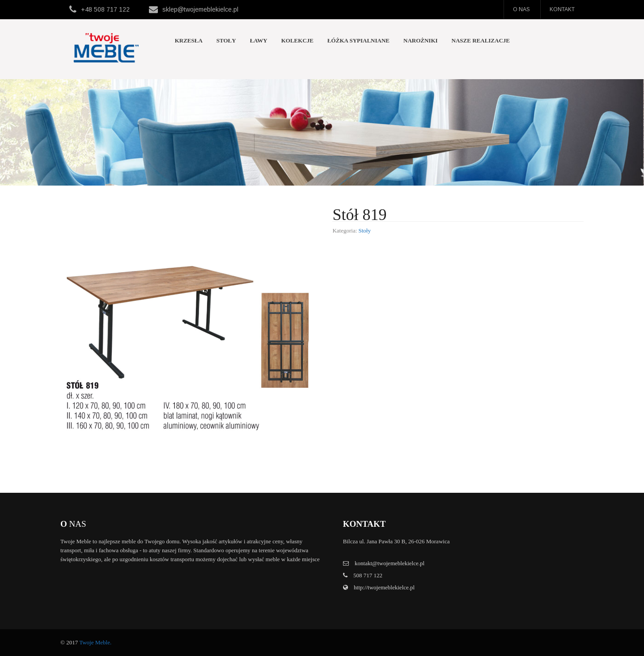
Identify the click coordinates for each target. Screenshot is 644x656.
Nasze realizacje (481, 40)
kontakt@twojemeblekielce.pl (390, 563)
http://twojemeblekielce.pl (383, 587)
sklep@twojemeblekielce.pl (200, 9)
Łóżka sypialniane (358, 40)
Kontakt (562, 9)
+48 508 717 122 (105, 9)
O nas (521, 9)
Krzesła (189, 40)
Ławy (259, 40)
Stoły (226, 40)
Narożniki (421, 40)
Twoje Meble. (95, 642)
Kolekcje (297, 40)
